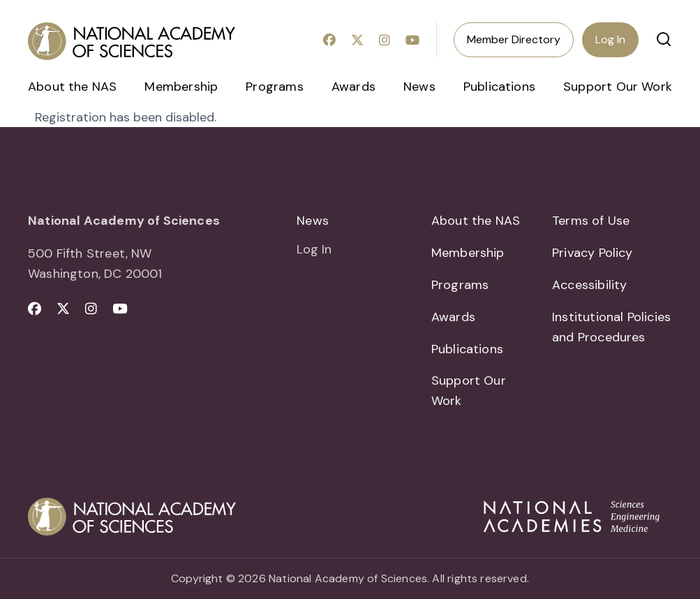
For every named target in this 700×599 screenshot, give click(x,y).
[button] (664, 39)
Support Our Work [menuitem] (618, 87)
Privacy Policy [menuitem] (593, 253)
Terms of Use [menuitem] (591, 221)
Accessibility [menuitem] (589, 285)
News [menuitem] (419, 87)
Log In (610, 39)
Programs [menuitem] (274, 87)
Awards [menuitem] (353, 87)
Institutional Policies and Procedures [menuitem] (611, 327)
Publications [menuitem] (499, 87)
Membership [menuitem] (181, 87)
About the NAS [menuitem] (72, 87)
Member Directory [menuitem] (514, 39)
